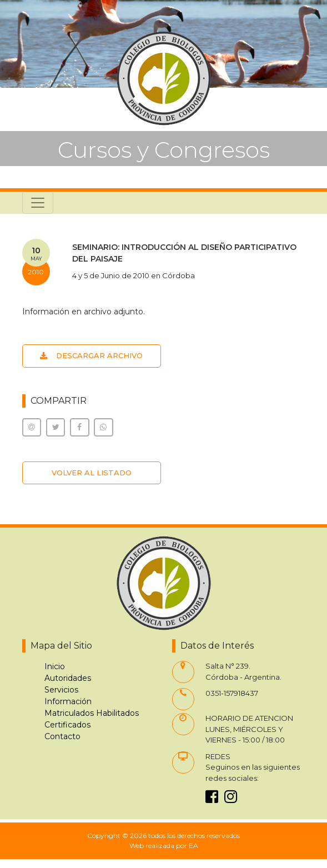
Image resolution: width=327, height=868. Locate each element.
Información (68, 701)
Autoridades (68, 678)
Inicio (55, 666)
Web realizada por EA (164, 846)
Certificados (67, 725)
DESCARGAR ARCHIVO (91, 355)
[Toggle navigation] (38, 203)
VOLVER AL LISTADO (92, 473)
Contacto (62, 736)
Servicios (61, 690)
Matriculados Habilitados (92, 713)
